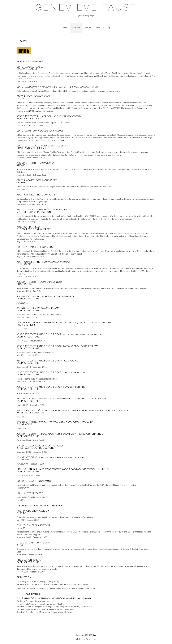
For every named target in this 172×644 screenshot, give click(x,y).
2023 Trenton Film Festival (41, 111)
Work (65, 28)
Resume (76, 28)
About (88, 28)
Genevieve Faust (86, 7)
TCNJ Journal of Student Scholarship (76, 598)
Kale (94, 635)
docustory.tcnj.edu (56, 140)
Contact (100, 28)
